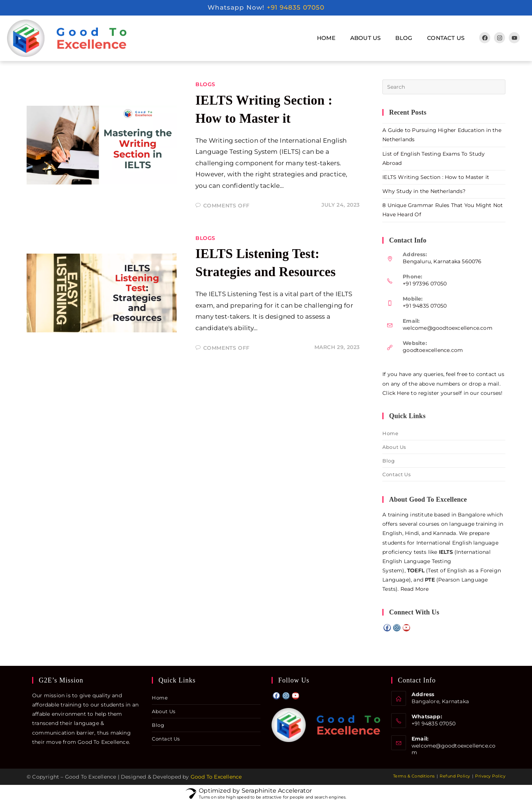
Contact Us (446, 38)
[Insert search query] (444, 87)
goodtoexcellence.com (433, 350)
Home (326, 38)
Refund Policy (455, 776)
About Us (366, 38)
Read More (415, 589)
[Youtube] (406, 628)
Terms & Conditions (414, 776)
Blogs (205, 84)
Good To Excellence (216, 777)
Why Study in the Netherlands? (424, 191)
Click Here (396, 393)
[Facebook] (387, 628)
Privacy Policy (490, 776)
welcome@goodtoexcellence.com (448, 328)
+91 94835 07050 (296, 7)
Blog (404, 38)
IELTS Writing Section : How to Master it (436, 177)
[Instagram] (397, 628)
